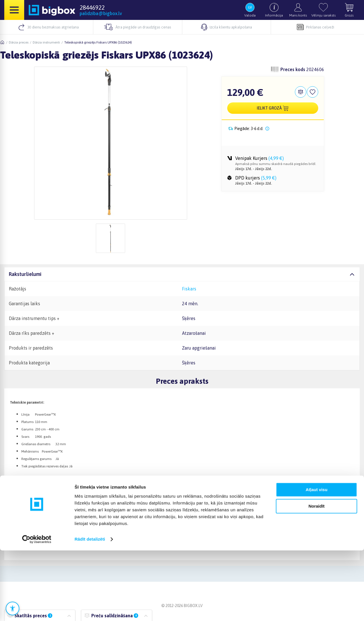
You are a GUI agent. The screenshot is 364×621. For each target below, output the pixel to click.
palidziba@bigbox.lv (101, 13)
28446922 (92, 7)
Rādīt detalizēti (90, 610)
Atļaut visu (317, 560)
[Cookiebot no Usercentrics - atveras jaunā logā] (37, 610)
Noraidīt (317, 577)
